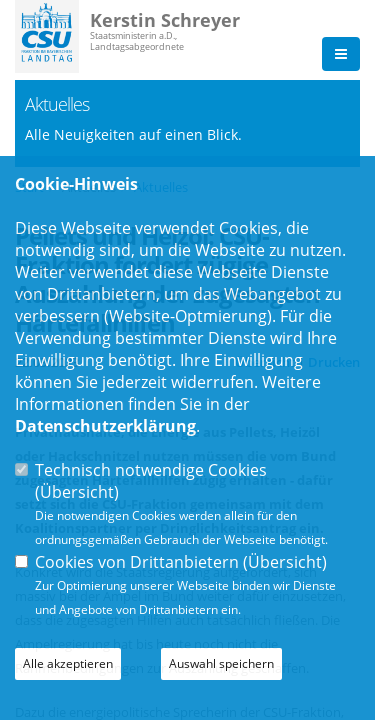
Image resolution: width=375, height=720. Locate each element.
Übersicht (77, 492)
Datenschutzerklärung (105, 426)
